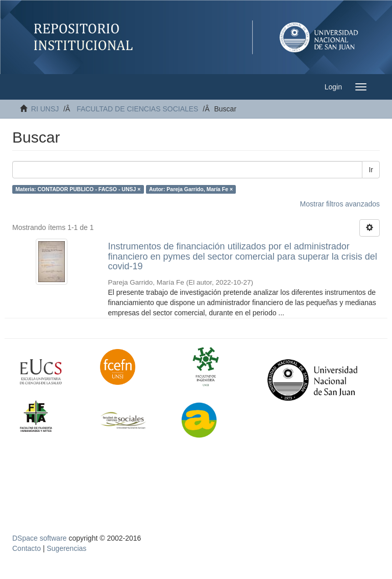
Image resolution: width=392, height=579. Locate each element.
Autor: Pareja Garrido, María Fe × (191, 189)
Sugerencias (66, 548)
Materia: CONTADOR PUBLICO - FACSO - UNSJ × (78, 189)
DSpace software (40, 538)
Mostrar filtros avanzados (340, 204)
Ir (371, 170)
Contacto (27, 548)
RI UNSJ (45, 109)
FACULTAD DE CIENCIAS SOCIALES (137, 109)
